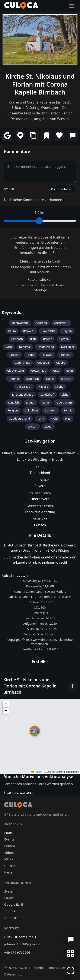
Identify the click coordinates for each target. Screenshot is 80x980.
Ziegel (48, 426)
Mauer (30, 402)
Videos (9, 852)
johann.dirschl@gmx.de (22, 944)
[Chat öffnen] (71, 940)
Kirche (59, 387)
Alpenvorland (20, 323)
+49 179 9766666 (17, 952)
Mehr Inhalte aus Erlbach (40, 261)
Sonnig (68, 410)
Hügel (50, 379)
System (10, 891)
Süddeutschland (20, 419)
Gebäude (43, 363)
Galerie (10, 866)
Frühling (65, 355)
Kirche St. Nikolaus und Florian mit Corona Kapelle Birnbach (40, 84)
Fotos (8, 833)
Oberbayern (64, 402)
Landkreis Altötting (32, 459)
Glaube (61, 363)
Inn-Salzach (24, 387)
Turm (41, 419)
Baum (12, 331)
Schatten (51, 410)
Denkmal (25, 347)
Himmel (14, 379)
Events (9, 839)
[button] (35, 731)
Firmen (10, 846)
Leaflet (37, 772)
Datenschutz (14, 918)
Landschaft (47, 395)
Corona (64, 339)
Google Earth (14, 904)
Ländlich (13, 402)
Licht (65, 395)
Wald (54, 419)
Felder (31, 355)
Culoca (7, 453)
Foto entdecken (40, 279)
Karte (8, 872)
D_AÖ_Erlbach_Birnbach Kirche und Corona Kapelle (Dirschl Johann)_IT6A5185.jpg (40, 548)
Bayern (67, 331)
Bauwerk (29, 331)
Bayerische (49, 331)
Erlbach (14, 355)
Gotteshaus (39, 371)
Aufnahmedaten (15, 575)
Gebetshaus (22, 363)
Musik (9, 859)
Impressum (13, 911)
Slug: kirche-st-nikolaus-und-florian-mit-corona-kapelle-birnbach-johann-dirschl (40, 560)
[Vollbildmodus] (71, 971)
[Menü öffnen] (72, 6)
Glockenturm (16, 371)
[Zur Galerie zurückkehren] (71, 953)
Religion (13, 410)
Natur (46, 402)
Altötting (41, 323)
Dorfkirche (68, 347)
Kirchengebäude (23, 395)
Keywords (11, 312)
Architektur (61, 323)
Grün (70, 371)
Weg (68, 419)
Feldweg (47, 355)
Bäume (48, 339)
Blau (33, 339)
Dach (9, 347)
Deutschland (46, 347)
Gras (56, 371)
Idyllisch (66, 379)
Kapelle (43, 387)
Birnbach (17, 339)
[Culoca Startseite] (21, 6)
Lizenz (9, 898)
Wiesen (33, 426)
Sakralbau (32, 410)
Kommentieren (62, 189)
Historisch (32, 379)
